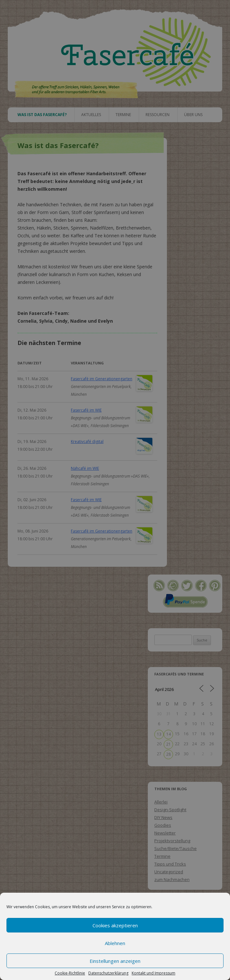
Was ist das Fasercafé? (42, 115)
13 (159, 734)
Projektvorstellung (172, 841)
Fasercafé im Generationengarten (102, 379)
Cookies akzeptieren (115, 925)
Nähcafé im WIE (85, 468)
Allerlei (161, 802)
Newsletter (165, 833)
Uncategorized (169, 872)
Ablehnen (115, 943)
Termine (123, 115)
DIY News (163, 817)
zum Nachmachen (172, 879)
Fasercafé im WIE (86, 410)
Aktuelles (91, 115)
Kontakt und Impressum (153, 973)
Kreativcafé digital (87, 442)
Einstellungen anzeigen (115, 961)
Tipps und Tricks (170, 864)
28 (169, 754)
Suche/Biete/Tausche (175, 848)
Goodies (163, 825)
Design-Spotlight (170, 810)
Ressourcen (158, 115)
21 (169, 744)
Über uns (193, 115)
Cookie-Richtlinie (70, 973)
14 (169, 734)
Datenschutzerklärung (108, 973)
